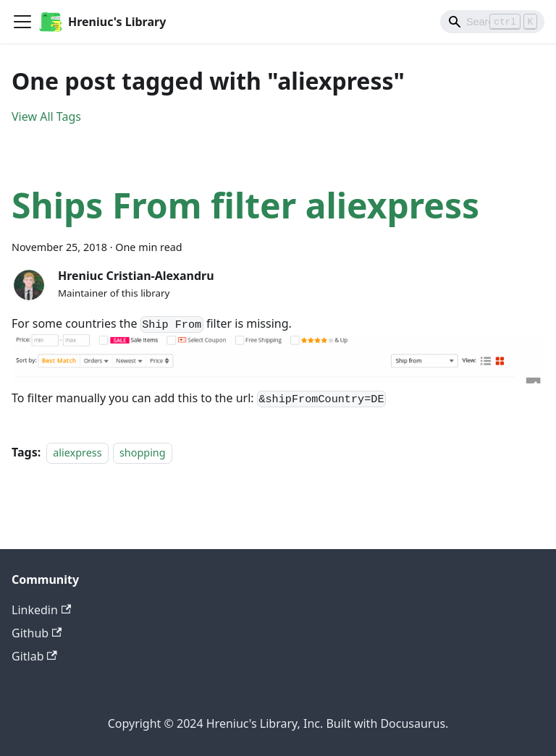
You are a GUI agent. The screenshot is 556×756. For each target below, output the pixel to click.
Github (37, 633)
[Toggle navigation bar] (22, 22)
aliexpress (77, 453)
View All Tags (46, 116)
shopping (143, 453)
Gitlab (34, 656)
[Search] (492, 22)
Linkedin (41, 610)
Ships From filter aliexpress (245, 205)
